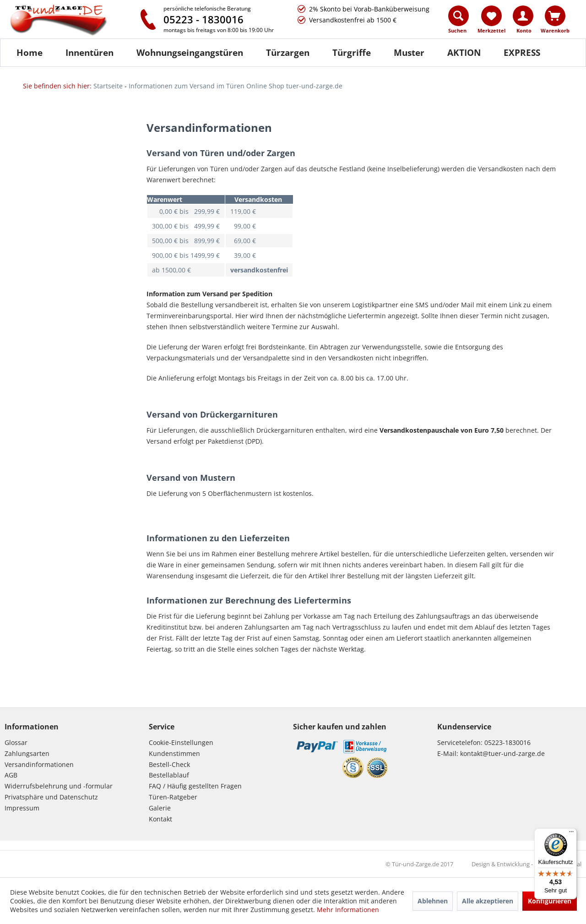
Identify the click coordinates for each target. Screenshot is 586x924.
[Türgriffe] (352, 53)
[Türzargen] (288, 53)
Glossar (16, 742)
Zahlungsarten (27, 753)
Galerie (160, 808)
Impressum (22, 808)
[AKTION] (464, 53)
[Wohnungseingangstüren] (190, 53)
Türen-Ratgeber (173, 797)
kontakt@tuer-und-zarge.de (502, 753)
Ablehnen (433, 901)
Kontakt (160, 819)
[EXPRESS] (522, 53)
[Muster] (409, 53)
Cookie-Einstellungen (181, 742)
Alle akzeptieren (488, 901)
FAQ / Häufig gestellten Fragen (195, 786)
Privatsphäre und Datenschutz (51, 797)
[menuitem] (459, 22)
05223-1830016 (507, 742)
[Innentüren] (90, 53)
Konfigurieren (550, 901)
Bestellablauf (169, 775)
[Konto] (523, 16)
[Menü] (571, 834)
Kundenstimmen (174, 753)
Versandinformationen (39, 764)
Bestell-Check (169, 764)
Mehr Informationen (348, 910)
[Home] (30, 53)
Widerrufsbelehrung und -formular (59, 786)
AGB (11, 775)
